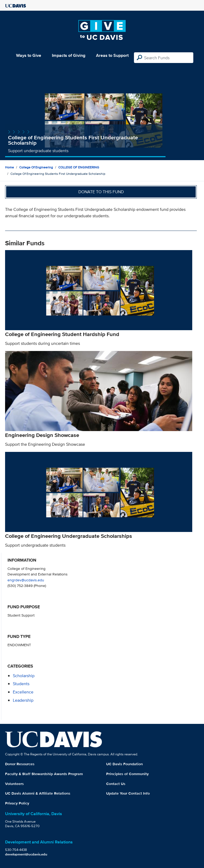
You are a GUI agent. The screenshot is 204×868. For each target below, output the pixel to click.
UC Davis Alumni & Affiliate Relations (38, 793)
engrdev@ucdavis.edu (26, 580)
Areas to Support (112, 55)
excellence (23, 692)
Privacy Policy (17, 803)
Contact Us (116, 784)
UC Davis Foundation (124, 764)
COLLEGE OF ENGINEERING (79, 167)
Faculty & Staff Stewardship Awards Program (44, 774)
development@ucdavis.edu (26, 854)
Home (9, 167)
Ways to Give (29, 55)
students (21, 684)
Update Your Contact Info (128, 793)
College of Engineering (36, 167)
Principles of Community (127, 774)
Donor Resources (20, 764)
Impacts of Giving (69, 55)
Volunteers (14, 784)
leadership (23, 700)
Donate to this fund (101, 192)
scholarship (24, 676)
